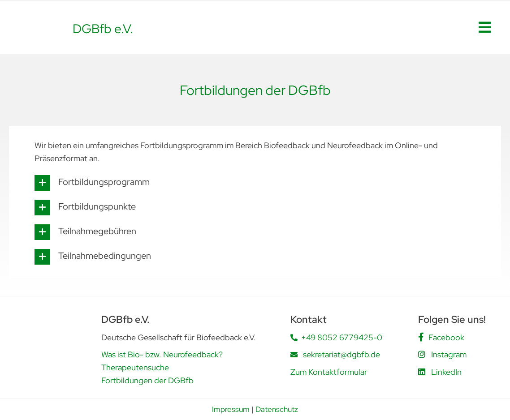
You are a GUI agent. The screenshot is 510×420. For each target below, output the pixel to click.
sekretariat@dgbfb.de (341, 354)
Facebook (446, 337)
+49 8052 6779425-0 (342, 337)
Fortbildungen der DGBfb (147, 380)
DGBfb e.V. (103, 29)
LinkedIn (446, 372)
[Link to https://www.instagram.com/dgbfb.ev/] (422, 354)
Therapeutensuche (135, 367)
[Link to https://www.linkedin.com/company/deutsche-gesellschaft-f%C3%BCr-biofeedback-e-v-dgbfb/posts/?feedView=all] (422, 372)
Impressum (231, 409)
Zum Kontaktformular (329, 372)
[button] (255, 183)
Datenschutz (277, 409)
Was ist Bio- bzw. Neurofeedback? (162, 354)
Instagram (449, 354)
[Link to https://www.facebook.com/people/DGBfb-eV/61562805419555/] (421, 337)
